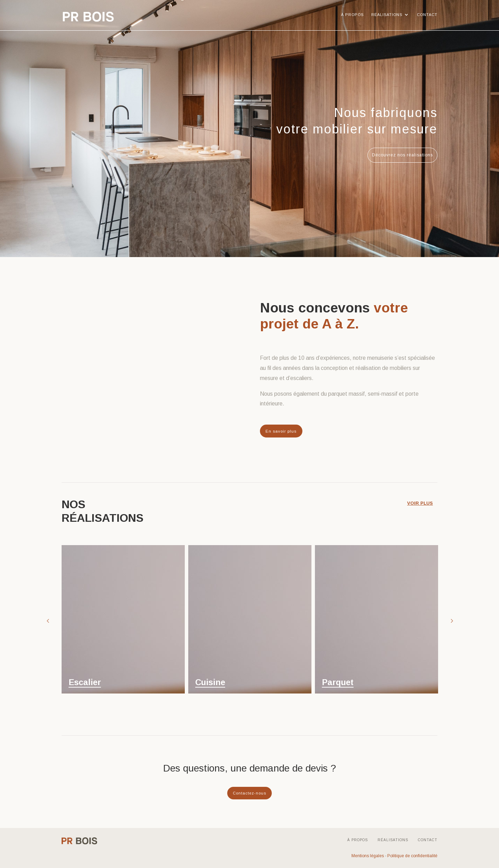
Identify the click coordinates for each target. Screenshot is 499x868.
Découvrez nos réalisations (402, 155)
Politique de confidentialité (412, 855)
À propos (352, 15)
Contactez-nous (249, 792)
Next (451, 620)
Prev (48, 620)
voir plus (422, 502)
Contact (427, 15)
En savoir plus (281, 431)
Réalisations (387, 15)
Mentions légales (368, 855)
